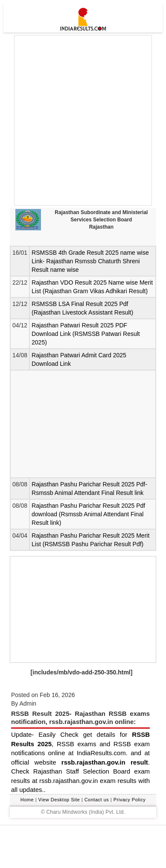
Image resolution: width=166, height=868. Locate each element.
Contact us (97, 800)
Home (27, 800)
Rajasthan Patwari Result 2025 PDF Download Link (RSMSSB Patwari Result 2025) (86, 334)
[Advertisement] (83, 120)
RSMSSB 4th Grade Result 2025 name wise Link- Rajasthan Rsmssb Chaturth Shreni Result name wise (90, 261)
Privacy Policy (130, 800)
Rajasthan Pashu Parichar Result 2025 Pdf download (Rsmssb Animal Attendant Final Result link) (88, 514)
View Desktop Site (59, 800)
